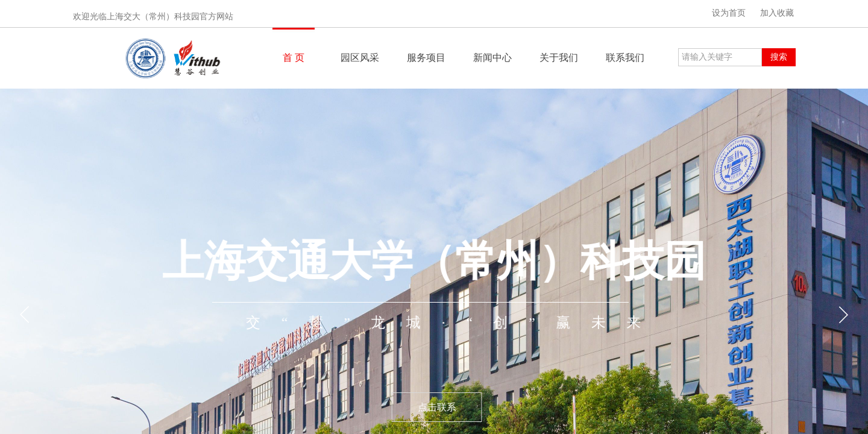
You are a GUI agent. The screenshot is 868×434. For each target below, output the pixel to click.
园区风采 (360, 58)
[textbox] (720, 57)
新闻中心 (492, 58)
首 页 (294, 58)
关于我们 (559, 58)
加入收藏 (777, 13)
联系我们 (625, 58)
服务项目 (426, 58)
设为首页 (729, 13)
